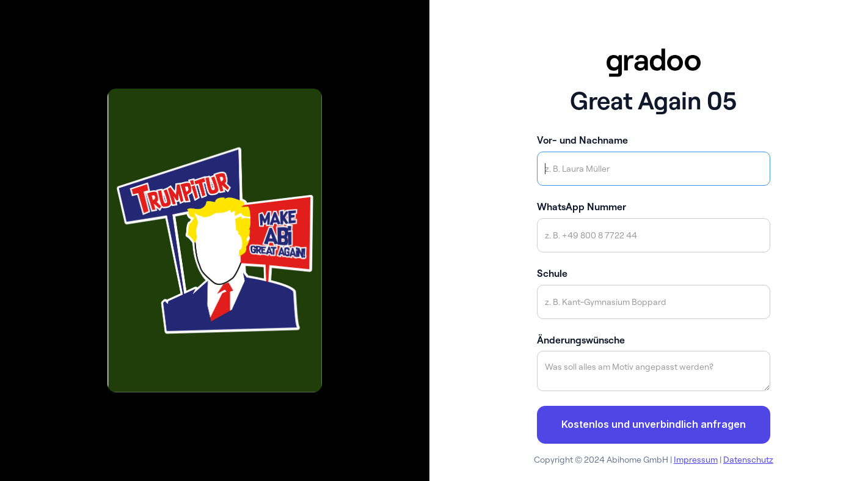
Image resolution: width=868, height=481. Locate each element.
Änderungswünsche (581, 340)
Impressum (696, 460)
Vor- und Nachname (582, 140)
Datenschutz (748, 460)
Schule (552, 273)
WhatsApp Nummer (582, 207)
